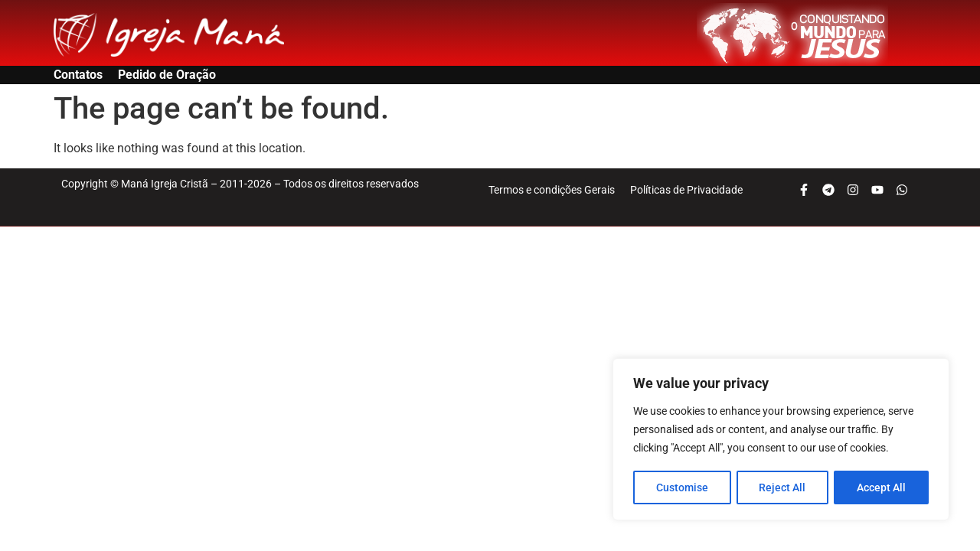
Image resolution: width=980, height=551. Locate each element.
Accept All (882, 487)
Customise (682, 487)
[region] (781, 440)
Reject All (783, 487)
